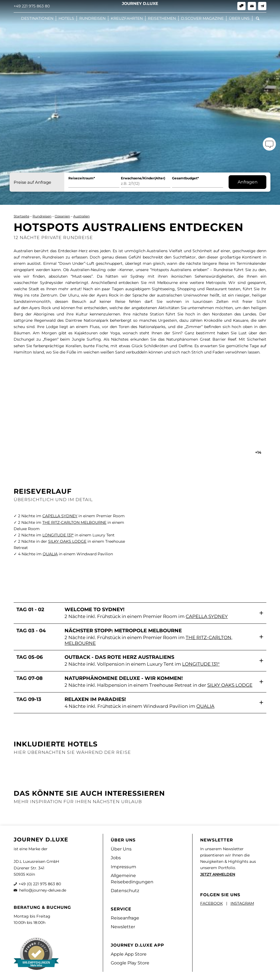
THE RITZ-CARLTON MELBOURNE (74, 522)
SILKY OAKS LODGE (67, 541)
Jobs (116, 858)
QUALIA (50, 554)
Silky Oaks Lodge (230, 685)
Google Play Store (130, 963)
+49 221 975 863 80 (32, 6)
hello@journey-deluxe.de (43, 890)
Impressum (123, 867)
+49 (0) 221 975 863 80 (40, 884)
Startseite (21, 216)
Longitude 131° (201, 664)
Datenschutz (125, 891)
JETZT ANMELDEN (218, 874)
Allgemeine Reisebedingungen (132, 879)
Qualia (205, 706)
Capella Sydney (207, 616)
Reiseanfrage (125, 918)
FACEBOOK (212, 903)
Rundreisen (42, 216)
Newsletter (123, 927)
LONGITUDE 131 (58, 535)
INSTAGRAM (242, 903)
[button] (140, 613)
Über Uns (121, 849)
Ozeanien (62, 216)
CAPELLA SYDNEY (60, 516)
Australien (81, 216)
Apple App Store (129, 954)
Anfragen (248, 182)
